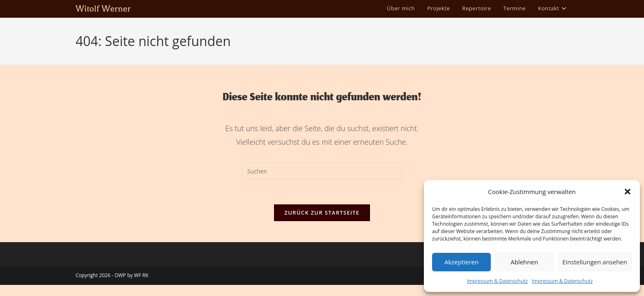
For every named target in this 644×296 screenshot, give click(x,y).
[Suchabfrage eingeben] (322, 171)
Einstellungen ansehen (595, 262)
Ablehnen (524, 262)
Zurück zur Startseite (322, 213)
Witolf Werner (103, 9)
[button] (628, 192)
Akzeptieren (461, 262)
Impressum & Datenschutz (497, 281)
